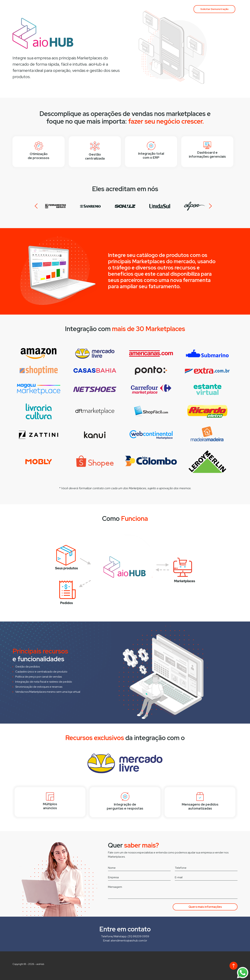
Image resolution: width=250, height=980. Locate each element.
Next (209, 206)
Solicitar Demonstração (214, 9)
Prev (37, 206)
